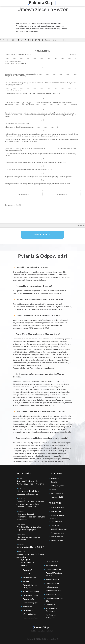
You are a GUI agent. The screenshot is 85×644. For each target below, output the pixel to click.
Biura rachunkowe (57, 508)
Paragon (26, 581)
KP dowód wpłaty (30, 614)
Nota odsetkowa (52, 583)
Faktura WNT (51, 605)
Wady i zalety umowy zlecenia (42, 368)
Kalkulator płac (56, 522)
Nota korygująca (52, 579)
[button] (4, 40)
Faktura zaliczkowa (30, 595)
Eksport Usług (51, 565)
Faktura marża (28, 599)
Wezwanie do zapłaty (31, 591)
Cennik (53, 489)
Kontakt (54, 482)
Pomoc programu (57, 533)
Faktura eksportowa (31, 618)
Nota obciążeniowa (53, 591)
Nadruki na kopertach (59, 529)
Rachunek (27, 574)
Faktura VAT (28, 570)
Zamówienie (27, 606)
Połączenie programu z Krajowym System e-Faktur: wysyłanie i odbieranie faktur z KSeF (30, 504)
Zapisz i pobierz (42, 235)
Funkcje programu (57, 486)
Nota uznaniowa (52, 587)
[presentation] (4, 40)
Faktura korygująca (30, 603)
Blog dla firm (56, 511)
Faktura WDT (28, 610)
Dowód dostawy (52, 562)
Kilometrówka (56, 525)
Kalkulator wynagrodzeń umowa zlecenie (53, 400)
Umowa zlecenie (57, 540)
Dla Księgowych (57, 493)
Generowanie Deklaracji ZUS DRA (30, 547)
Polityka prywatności (50, 639)
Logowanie (55, 478)
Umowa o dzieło (32, 293)
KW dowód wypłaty (53, 594)
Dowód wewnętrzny (53, 569)
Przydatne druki (57, 497)
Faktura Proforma (30, 577)
